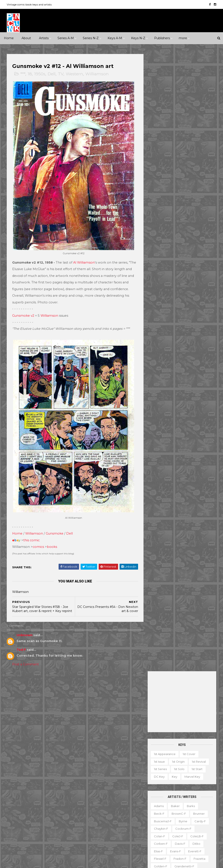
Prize (50, 814)
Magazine (187, 793)
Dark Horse (49, 769)
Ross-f (179, 339)
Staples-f (188, 370)
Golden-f (160, 249)
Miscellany (188, 801)
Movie (128, 698)
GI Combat (131, 769)
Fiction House (56, 784)
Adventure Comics (122, 717)
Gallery (177, 785)
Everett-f (195, 234)
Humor (50, 721)
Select (194, 816)
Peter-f (197, 317)
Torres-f (160, 392)
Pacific (35, 814)
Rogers (195, 332)
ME (42, 807)
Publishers (162, 38)
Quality (15, 822)
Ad (173, 770)
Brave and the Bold (95, 739)
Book (186, 770)
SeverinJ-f (186, 347)
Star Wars (123, 814)
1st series (160, 152)
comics (39, 539)
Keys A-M (115, 38)
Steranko (176, 377)
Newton (181, 309)
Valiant (47, 829)
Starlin (158, 377)
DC (32, 769)
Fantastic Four (91, 769)
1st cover (189, 137)
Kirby (157, 279)
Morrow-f (161, 309)
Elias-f (158, 234)
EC (25, 777)
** (19, 691)
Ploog (158, 324)
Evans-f (175, 234)
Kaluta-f (175, 272)
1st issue (159, 144)
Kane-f (193, 272)
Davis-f (180, 226)
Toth (176, 392)
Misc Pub (16, 814)
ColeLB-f (197, 219)
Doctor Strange (125, 762)
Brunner (199, 196)
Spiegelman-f (164, 370)
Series (157, 823)
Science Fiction (21, 736)
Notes (186, 808)
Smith (179, 362)
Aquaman (125, 724)
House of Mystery (122, 777)
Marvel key (192, 159)
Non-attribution (164, 808)
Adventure (32, 713)
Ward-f (175, 400)
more (183, 38)
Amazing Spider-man (96, 724)
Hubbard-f (161, 264)
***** (52, 691)
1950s (40, 74)
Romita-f (160, 339)
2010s (14, 713)
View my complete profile (189, 747)
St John (32, 822)
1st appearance (165, 137)
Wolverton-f (163, 407)
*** (23, 74)
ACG (13, 762)
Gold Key (38, 799)
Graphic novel (163, 793)
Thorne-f (185, 385)
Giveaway (196, 785)
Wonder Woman (93, 837)
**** (40, 691)
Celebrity (88, 691)
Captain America (93, 747)
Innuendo (124, 691)
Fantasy (15, 721)
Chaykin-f (161, 211)
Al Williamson (84, 259)
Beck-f (159, 196)
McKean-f (186, 294)
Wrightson (161, 415)
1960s (58, 698)
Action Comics (92, 717)
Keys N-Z (138, 38)
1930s (14, 698)
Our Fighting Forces (95, 814)
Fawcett (33, 784)
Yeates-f (182, 415)
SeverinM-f (162, 354)
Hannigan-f (162, 257)
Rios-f (179, 332)
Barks (191, 189)
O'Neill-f (160, 317)
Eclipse (15, 784)
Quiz (179, 816)
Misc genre (18, 728)
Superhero (47, 736)
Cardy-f (200, 204)
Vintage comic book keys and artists (29, 4)
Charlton (16, 769)
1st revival (199, 144)
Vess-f (158, 400)
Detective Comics (94, 762)
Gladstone (17, 799)
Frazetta (199, 242)
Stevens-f (197, 377)
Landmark (89, 698)
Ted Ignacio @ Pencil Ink (194, 741)
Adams (159, 189)
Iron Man (88, 792)
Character (204, 770)
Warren (15, 837)
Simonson (161, 362)
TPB (172, 823)
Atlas (43, 762)
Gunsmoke (55, 525)
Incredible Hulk (124, 784)
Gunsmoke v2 (23, 312)
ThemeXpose (30, 862)
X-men (124, 844)
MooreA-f (184, 302)
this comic (32, 532)
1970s (14, 706)
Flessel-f (160, 242)
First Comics (19, 792)
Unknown (25, 631)
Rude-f (196, 339)
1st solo (179, 152)
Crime (51, 713)
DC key (159, 159)
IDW (13, 807)
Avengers (88, 732)
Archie (28, 762)
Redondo (160, 332)
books (52, 539)
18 (30, 74)
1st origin (178, 144)
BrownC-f (179, 196)
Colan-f (159, 219)
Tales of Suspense (121, 822)
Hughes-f (183, 264)
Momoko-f (162, 302)
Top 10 (197, 823)
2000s (59, 706)
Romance (40, 728)
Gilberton (53, 792)
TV (61, 74)
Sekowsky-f (162, 347)
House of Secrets (94, 784)
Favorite (159, 785)
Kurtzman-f (162, 287)
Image (28, 807)
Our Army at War (93, 807)
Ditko (196, 226)
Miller (204, 294)
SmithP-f (197, 362)
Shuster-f (184, 354)
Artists (44, 38)
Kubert (195, 279)
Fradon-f (180, 242)
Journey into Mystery (115, 792)
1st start (197, 152)
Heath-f (183, 257)
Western (75, 74)
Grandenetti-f (184, 249)
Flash (112, 769)
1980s (29, 706)
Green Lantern (92, 777)
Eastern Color (44, 777)
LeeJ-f (182, 287)
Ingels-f (203, 264)
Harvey (57, 799)
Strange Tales (91, 822)
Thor (115, 829)
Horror (33, 721)
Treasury (159, 831)
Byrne (183, 204)
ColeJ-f (177, 219)
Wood (183, 407)
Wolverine (133, 829)
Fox (37, 792)
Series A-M (66, 38)
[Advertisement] (182, 84)
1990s (43, 706)
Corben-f (161, 226)
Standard (52, 822)
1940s (29, 698)
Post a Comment (26, 660)
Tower (31, 829)
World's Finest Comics (97, 844)
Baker (175, 189)
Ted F (21, 646)
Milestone (110, 698)
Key (174, 159)
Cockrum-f (183, 211)
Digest (158, 778)
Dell (52, 74)
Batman (108, 732)
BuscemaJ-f (163, 204)
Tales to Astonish (93, 829)
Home (9, 38)
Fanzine (199, 778)
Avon (57, 762)
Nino (197, 309)
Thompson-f (163, 385)
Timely (15, 829)
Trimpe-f (192, 392)
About (26, 38)
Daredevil (125, 754)
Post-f (174, 324)
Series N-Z (91, 38)
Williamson (97, 74)
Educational (178, 778)
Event (106, 691)
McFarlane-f (163, 294)
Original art (161, 816)
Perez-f (179, 317)
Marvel (56, 807)
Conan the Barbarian (96, 754)
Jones (158, 272)
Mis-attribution (163, 801)
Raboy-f (192, 324)
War (65, 736)
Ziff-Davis (34, 837)
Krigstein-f (176, 279)
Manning (200, 287)
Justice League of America (101, 799)
